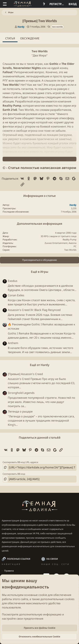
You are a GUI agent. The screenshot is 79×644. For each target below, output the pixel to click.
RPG (46, 236)
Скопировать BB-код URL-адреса (20, 462)
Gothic (54, 64)
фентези (8, 118)
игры (37, 101)
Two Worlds (40, 51)
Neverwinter (22, 68)
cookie (43, 595)
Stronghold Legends (21, 393)
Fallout (7, 72)
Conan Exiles (16, 295)
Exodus (13, 281)
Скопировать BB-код (14, 474)
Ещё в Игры (40, 272)
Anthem (13, 343)
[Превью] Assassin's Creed (25, 374)
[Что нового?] (44, 4)
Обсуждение (30, 38)
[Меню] (5, 4)
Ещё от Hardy (40, 365)
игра (52, 85)
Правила (9, 571)
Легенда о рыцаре (20, 411)
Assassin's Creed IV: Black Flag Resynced (34, 310)
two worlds (57, 27)
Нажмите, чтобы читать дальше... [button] (39, 159)
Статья (10, 38)
